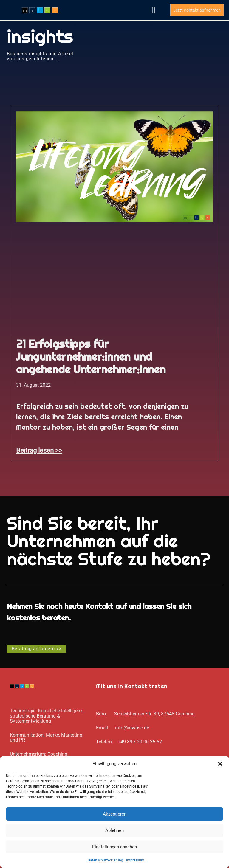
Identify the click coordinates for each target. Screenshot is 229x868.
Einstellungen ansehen (114, 847)
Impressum (135, 860)
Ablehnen (114, 830)
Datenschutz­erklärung (105, 860)
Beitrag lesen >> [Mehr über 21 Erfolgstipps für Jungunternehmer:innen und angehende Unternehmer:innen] (39, 450)
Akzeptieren (115, 814)
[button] (220, 764)
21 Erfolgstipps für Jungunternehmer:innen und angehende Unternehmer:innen (91, 357)
